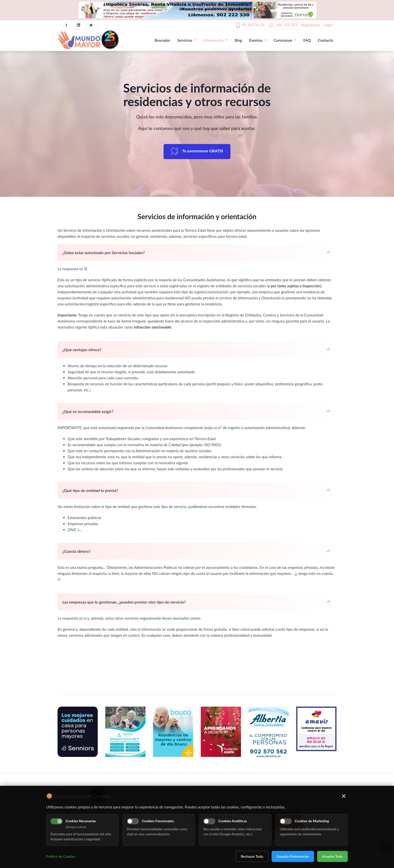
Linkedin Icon (79, 25)
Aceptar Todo (332, 856)
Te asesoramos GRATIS (203, 151)
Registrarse (311, 25)
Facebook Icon (66, 25)
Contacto (326, 40)
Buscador (162, 40)
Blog (238, 40)
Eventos (258, 40)
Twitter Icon (91, 25)
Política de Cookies (61, 856)
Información (215, 40)
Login (328, 25)
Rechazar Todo (252, 856)
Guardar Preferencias (293, 856)
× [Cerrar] (344, 796)
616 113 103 (287, 25)
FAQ (307, 40)
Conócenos (285, 40)
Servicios (187, 40)
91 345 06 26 (253, 25)
